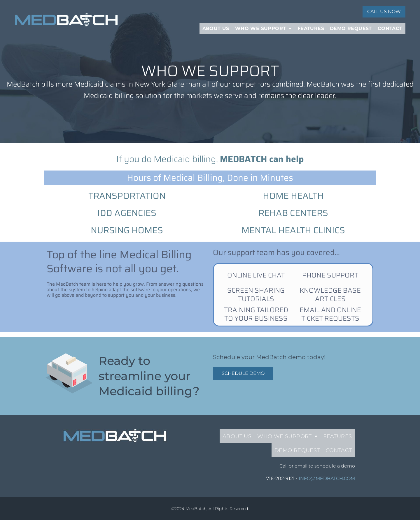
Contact (390, 26)
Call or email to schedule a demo (317, 466)
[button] (263, 26)
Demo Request (351, 26)
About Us (216, 26)
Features (311, 26)
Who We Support (263, 26)
